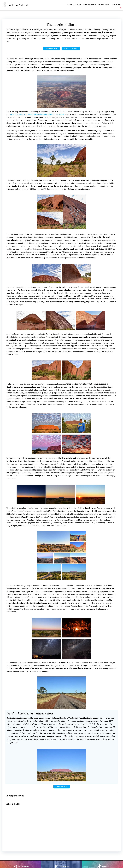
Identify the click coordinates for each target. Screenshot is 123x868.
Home (70, 5)
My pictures (116, 5)
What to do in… (104, 5)
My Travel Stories (89, 5)
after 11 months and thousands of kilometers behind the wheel (49, 115)
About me (77, 5)
